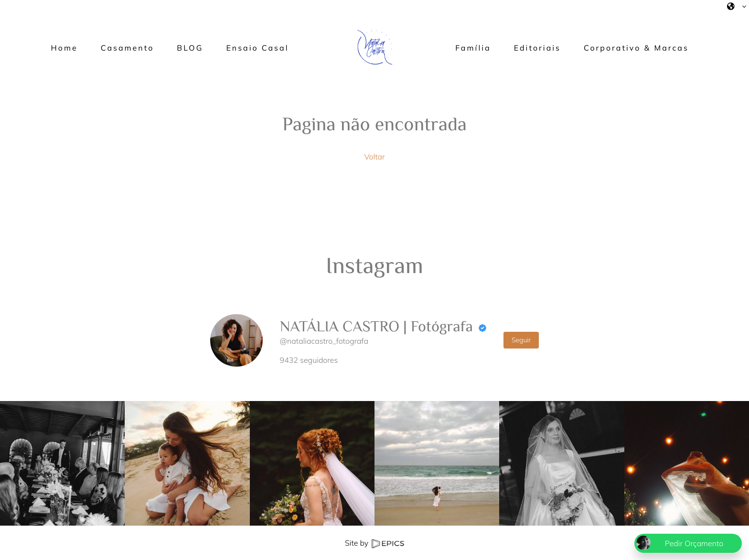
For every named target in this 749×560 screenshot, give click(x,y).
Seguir (521, 340)
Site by (374, 543)
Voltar (374, 157)
